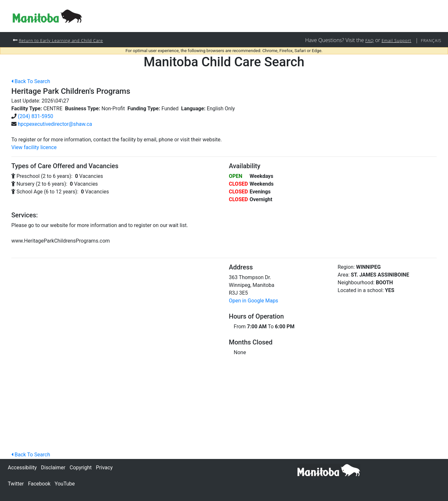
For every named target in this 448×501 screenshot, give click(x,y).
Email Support (392, 40)
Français (430, 40)
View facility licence (34, 148)
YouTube (65, 484)
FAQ (363, 40)
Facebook (39, 484)
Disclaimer (53, 468)
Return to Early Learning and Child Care (66, 40)
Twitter (16, 484)
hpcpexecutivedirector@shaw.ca (55, 124)
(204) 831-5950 (35, 117)
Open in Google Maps (253, 301)
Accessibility (22, 468)
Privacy (104, 468)
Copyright (81, 468)
